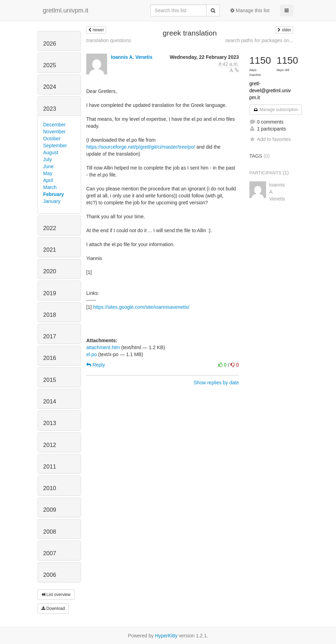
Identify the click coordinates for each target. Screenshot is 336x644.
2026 (50, 44)
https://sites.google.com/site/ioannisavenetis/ (141, 307)
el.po (91, 354)
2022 (50, 228)
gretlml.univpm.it (66, 10)
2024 (50, 87)
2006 (50, 575)
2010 (50, 488)
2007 (50, 553)
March (50, 187)
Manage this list (250, 10)
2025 (50, 65)
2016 (50, 358)
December (54, 125)
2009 (50, 510)
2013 (50, 423)
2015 (50, 380)
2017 (50, 336)
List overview (56, 595)
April (48, 180)
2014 (50, 402)
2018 (50, 315)
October (52, 139)
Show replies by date (216, 383)
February (54, 194)
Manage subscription (276, 110)
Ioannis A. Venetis (132, 57)
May (48, 173)
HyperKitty (166, 636)
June (48, 166)
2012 (50, 445)
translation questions (109, 40)
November (54, 132)
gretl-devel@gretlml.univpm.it (270, 91)
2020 (50, 271)
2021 (50, 250)
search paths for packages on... (259, 40)
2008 (50, 532)
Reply (96, 365)
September (55, 146)
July (47, 159)
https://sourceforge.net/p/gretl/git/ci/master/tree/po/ (141, 147)
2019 (50, 293)
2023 (50, 109)
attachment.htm (103, 347)
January (52, 201)
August (51, 152)
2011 (50, 467)
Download (53, 608)
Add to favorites (270, 139)
